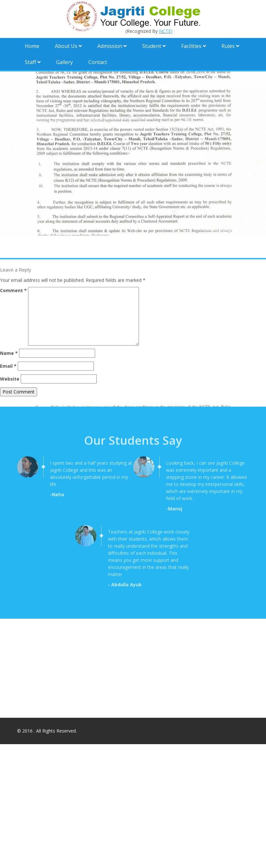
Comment (13, 290)
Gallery (64, 62)
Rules (230, 46)
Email (8, 366)
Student (154, 46)
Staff (33, 62)
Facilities (194, 46)
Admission (112, 46)
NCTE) (166, 31)
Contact (98, 62)
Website (10, 379)
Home (32, 46)
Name (9, 353)
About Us (68, 46)
